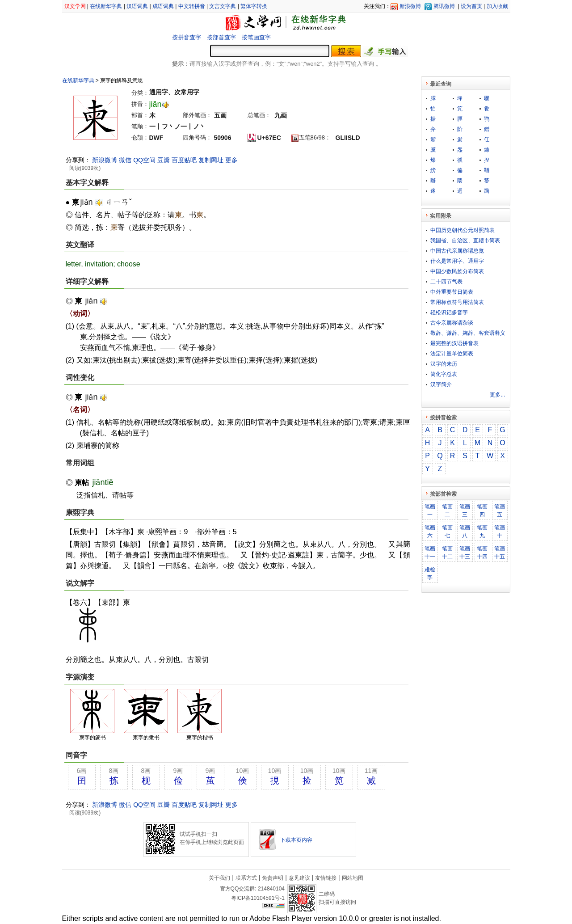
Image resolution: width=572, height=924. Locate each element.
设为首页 (471, 6)
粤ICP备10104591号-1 (258, 898)
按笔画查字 (256, 37)
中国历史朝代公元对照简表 (463, 230)
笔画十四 (482, 553)
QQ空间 (144, 160)
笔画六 (430, 532)
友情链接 (326, 878)
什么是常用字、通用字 (457, 261)
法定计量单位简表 (452, 354)
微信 (125, 160)
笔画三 (465, 511)
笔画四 (482, 511)
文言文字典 (223, 6)
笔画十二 (447, 553)
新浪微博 (410, 6)
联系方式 (246, 878)
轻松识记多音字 (449, 312)
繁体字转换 (254, 6)
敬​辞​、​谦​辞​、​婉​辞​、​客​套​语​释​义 (468, 333)
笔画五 (500, 511)
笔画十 (500, 532)
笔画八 (465, 532)
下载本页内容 (296, 840)
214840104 (271, 889)
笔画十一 (430, 553)
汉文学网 (75, 6)
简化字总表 (444, 374)
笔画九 (482, 532)
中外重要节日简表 (452, 292)
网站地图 (353, 878)
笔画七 (447, 532)
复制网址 (211, 160)
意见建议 (299, 878)
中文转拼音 (192, 6)
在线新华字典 (106, 6)
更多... (497, 395)
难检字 (430, 574)
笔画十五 (500, 553)
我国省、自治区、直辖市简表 (465, 240)
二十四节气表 (446, 282)
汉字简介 (441, 384)
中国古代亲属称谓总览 (457, 251)
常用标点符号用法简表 (457, 302)
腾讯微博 (444, 6)
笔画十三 (465, 553)
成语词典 (163, 6)
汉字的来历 (444, 364)
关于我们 (219, 878)
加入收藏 (497, 6)
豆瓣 (164, 160)
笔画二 (447, 511)
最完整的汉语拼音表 (454, 343)
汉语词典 (137, 6)
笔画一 (430, 511)
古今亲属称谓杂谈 (452, 323)
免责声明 (273, 878)
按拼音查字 (187, 37)
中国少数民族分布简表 (457, 271)
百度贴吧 (184, 160)
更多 (231, 160)
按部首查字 (221, 37)
